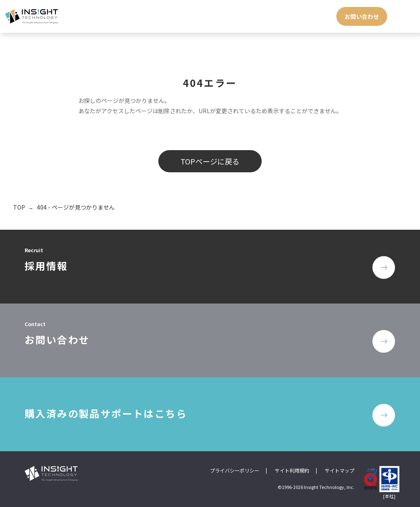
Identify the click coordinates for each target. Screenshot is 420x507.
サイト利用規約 (292, 470)
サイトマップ (340, 470)
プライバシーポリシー (235, 470)
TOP (19, 207)
